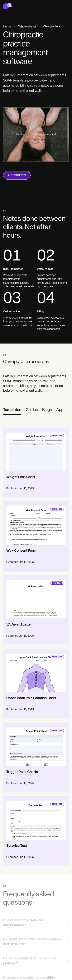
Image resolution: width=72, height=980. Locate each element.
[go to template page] (36, 449)
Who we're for (27, 27)
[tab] (12, 410)
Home (7, 27)
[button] (66, 6)
